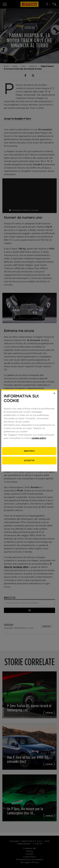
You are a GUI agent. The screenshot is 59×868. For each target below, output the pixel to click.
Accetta (29, 464)
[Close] (55, 397)
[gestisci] (29, 455)
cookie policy (39, 442)
